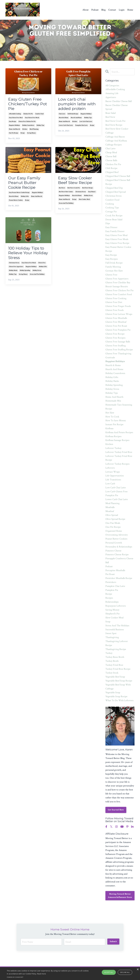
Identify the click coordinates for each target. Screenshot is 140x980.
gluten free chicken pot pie (27, 122)
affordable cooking (15, 115)
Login (122, 10)
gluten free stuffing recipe (119, 350)
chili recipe (111, 168)
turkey (109, 653)
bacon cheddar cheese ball (119, 101)
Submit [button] (113, 941)
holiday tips (40, 126)
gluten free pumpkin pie (118, 330)
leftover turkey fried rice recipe (119, 458)
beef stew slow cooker (66, 193)
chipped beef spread (116, 192)
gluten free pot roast (116, 326)
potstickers (111, 582)
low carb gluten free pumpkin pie (116, 493)
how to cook (112, 417)
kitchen (25, 130)
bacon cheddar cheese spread (117, 107)
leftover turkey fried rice (119, 452)
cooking (110, 204)
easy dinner (92, 193)
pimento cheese (113, 551)
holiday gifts (25, 198)
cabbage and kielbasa (116, 141)
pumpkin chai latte (81, 126)
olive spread (112, 515)
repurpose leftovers (116, 606)
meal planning (34, 130)
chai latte (62, 115)
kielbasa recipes (113, 436)
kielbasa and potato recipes (119, 432)
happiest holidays (14, 126)
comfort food (39, 115)
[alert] (70, 974)
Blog (103, 10)
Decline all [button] (125, 972)
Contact (112, 10)
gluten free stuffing (116, 346)
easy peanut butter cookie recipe (19, 194)
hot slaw (110, 413)
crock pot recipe (114, 216)
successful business (115, 629)
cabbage (110, 133)
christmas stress (81, 193)
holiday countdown (28, 126)
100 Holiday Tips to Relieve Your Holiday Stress (27, 254)
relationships (112, 602)
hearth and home (76, 118)
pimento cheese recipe (117, 554)
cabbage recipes (114, 145)
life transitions (113, 480)
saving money (31, 134)
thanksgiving (112, 637)
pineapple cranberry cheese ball (119, 560)
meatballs (110, 507)
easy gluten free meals (32, 118)
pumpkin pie (112, 590)
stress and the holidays (66, 204)
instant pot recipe (114, 424)
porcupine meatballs (115, 570)
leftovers (110, 468)
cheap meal (111, 152)
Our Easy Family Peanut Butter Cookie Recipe (25, 184)
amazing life (112, 93)
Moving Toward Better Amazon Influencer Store (120, 896)
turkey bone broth (115, 657)
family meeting (113, 267)
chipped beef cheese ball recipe (118, 182)
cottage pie (111, 212)
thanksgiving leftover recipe (117, 643)
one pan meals (113, 523)
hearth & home (64, 118)
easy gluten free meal (16, 118)
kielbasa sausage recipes (117, 440)
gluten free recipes (115, 338)
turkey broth (112, 661)
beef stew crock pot (74, 189)
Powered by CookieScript (15, 977)
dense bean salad (114, 220)
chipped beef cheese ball (118, 176)
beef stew (62, 189)
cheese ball (111, 156)
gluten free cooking (116, 298)
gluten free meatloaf (116, 322)
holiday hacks (13, 272)
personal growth (114, 543)
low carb (110, 484)
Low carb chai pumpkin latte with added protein (78, 104)
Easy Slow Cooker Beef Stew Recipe (76, 181)
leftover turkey (113, 448)
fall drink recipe (73, 115)
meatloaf (110, 511)
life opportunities (115, 476)
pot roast (110, 574)
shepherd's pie (113, 614)
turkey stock (112, 673)
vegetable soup (113, 692)
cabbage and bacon (115, 137)
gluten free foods (115, 310)
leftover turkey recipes (117, 464)
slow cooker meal (84, 200)
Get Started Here (116, 810)
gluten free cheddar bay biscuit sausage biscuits (118, 284)
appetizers (111, 97)
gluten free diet (114, 302)
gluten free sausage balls (118, 342)
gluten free (42, 265)
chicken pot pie (28, 115)
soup (108, 622)
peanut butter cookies (16, 202)
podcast (109, 566)
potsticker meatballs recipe (119, 578)
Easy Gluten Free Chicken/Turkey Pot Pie (28, 104)
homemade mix (113, 401)
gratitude (110, 357)
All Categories (112, 85)
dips (108, 223)
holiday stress (88, 197)
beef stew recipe (88, 189)
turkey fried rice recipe (118, 669)
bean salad (111, 113)
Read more (42, 974)
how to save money (116, 420)
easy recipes (112, 259)
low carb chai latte (86, 122)
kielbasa (109, 428)
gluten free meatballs (116, 318)
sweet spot (111, 633)
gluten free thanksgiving (118, 354)
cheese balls (111, 160)
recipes (109, 598)
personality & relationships (119, 547)
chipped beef (112, 172)
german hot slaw (114, 271)
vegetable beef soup (115, 677)
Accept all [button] (109, 972)
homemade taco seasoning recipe (119, 407)
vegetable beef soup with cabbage (118, 687)
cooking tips (112, 208)
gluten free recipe (115, 334)
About (86, 10)
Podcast (95, 10)
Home (130, 10)
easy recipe (13, 122)
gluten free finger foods (118, 306)
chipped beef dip (114, 188)
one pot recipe (14, 134)
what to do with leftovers (119, 700)
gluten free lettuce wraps (119, 314)
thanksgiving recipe (116, 649)
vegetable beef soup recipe (119, 681)
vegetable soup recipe (116, 696)
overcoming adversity (117, 535)
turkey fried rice (114, 665)
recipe (23, 134)
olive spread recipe (115, 519)
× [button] (138, 970)
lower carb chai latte (66, 126)
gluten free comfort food (119, 294)
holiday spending (25, 272)
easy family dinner (115, 231)
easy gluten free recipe (117, 243)
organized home (114, 531)
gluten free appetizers (16, 268)
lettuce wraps (113, 472)
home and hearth (14, 130)
